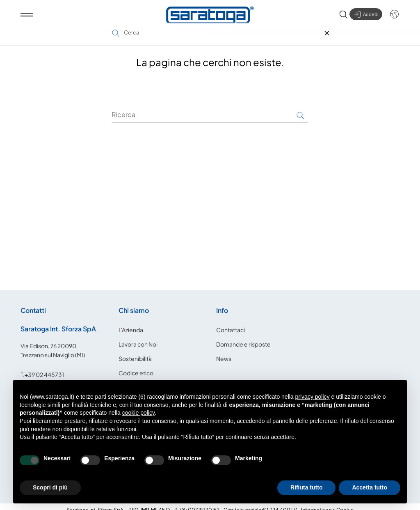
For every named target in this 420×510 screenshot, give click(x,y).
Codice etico (136, 365)
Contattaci (231, 322)
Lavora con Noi (138, 336)
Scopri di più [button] (50, 487)
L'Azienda (131, 322)
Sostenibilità (135, 351)
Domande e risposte (243, 336)
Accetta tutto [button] (370, 487)
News (224, 351)
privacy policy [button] (313, 397)
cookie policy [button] (138, 413)
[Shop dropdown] (390, 17)
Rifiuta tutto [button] (307, 487)
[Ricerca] (210, 107)
